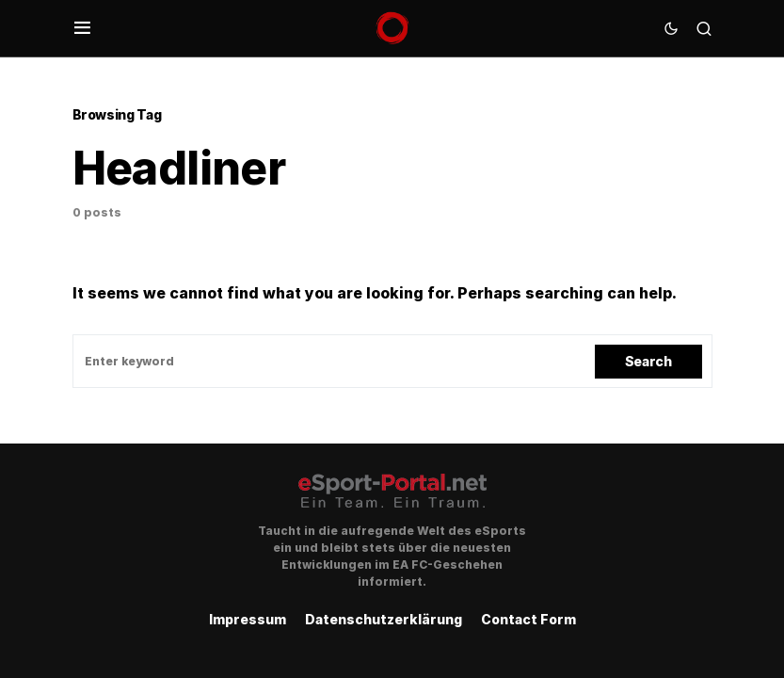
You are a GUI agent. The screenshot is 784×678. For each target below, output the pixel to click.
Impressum (248, 619)
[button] (82, 28)
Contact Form (528, 619)
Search (648, 361)
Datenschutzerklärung (384, 619)
